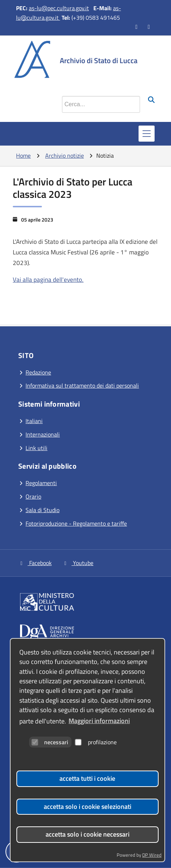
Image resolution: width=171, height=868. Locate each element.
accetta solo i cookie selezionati (88, 806)
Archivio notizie (65, 155)
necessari (50, 742)
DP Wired (152, 855)
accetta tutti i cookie (87, 778)
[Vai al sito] (87, 603)
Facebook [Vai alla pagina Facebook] (35, 563)
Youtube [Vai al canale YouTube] (78, 563)
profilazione (96, 742)
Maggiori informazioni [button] (99, 721)
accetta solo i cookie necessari (88, 834)
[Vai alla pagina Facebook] (137, 27)
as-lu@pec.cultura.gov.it (59, 8)
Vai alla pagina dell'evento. (48, 280)
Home (23, 155)
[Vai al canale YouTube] (149, 27)
